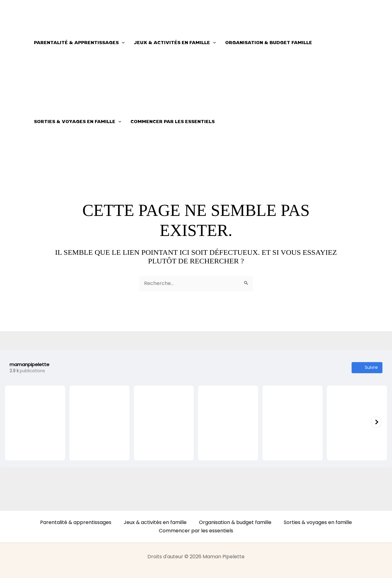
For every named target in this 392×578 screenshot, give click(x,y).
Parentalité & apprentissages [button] (79, 43)
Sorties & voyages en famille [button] (78, 122)
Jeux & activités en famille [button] (175, 43)
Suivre (367, 367)
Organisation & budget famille (269, 42)
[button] (122, 43)
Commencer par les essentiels (173, 121)
